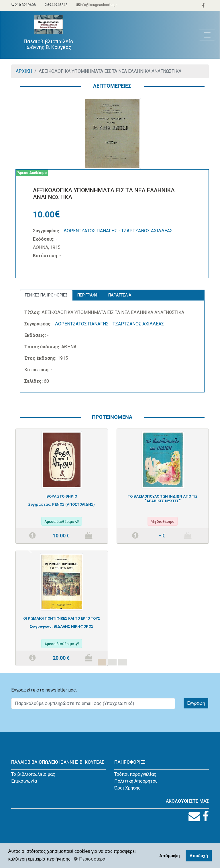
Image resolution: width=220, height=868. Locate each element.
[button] (30, 551)
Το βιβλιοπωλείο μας (33, 774)
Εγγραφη (196, 703)
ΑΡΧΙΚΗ (24, 71)
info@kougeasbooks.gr (97, 5)
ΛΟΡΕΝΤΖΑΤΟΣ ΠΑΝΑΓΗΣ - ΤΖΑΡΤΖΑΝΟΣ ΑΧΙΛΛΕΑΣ (118, 231)
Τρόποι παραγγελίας (135, 774)
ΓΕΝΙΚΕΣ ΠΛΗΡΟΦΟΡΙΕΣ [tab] (46, 295)
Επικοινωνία (24, 781)
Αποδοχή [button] (199, 856)
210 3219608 (24, 5)
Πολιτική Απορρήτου (136, 781)
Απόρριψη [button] (170, 856)
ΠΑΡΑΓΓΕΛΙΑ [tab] (120, 295)
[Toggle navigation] (207, 35)
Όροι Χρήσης (127, 788)
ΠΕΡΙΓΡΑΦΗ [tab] (88, 295)
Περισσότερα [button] (90, 859)
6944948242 (56, 5)
